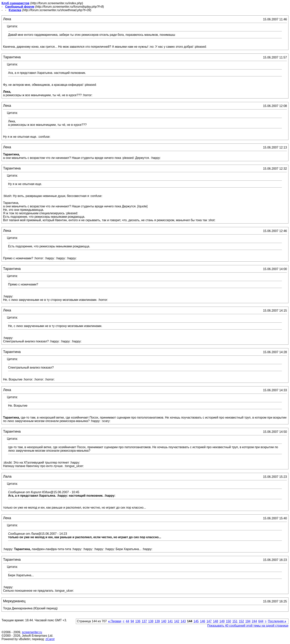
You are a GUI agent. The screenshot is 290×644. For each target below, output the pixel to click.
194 (248, 621)
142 (177, 621)
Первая (115, 621)
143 (183, 621)
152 (242, 621)
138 (151, 621)
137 (144, 621)
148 (216, 621)
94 (132, 621)
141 (170, 621)
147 (209, 621)
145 (196, 621)
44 (128, 621)
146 (203, 621)
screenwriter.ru (32, 632)
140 (164, 621)
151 (235, 621)
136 (138, 621)
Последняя (277, 621)
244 (254, 621)
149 (222, 621)
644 (261, 621)
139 (157, 621)
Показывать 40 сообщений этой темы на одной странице (248, 626)
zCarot (50, 639)
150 (228, 621)
